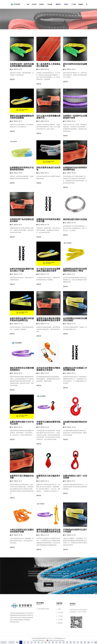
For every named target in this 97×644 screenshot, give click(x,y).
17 (78, 642)
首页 (46, 20)
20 (88, 642)
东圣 (12, 70)
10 (53, 642)
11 (56, 642)
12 (60, 642)
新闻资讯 (50, 20)
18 (81, 642)
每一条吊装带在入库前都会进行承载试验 (48, 65)
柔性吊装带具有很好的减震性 (75, 65)
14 (67, 642)
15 (71, 642)
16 (74, 642)
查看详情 (12, 80)
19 (85, 642)
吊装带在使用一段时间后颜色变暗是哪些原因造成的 (22, 65)
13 (64, 642)
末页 (96, 642)
